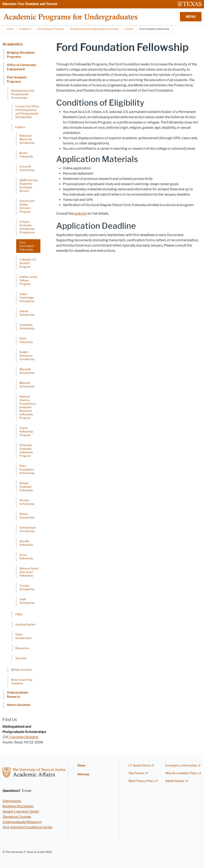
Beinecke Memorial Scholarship (27, 139)
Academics (25, 29)
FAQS (19, 614)
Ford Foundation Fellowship (27, 246)
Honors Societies (19, 705)
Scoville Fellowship (26, 543)
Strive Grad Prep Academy (22, 682)
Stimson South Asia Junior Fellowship (29, 572)
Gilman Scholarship (27, 313)
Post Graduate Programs (51, 29)
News (81, 766)
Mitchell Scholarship (27, 385)
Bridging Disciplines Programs (21, 55)
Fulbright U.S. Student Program (28, 263)
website (81, 214)
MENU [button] (191, 17)
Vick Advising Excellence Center (28, 827)
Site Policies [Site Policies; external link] (136, 773)
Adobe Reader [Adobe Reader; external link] (175, 781)
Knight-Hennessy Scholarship (27, 356)
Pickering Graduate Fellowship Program (26, 450)
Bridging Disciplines (18, 806)
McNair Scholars (22, 670)
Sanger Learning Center (21, 811)
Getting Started (25, 624)
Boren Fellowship (26, 155)
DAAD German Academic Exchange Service (29, 185)
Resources (22, 648)
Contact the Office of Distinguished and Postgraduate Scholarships (27, 112)
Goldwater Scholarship (27, 327)
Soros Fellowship (26, 557)
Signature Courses (17, 817)
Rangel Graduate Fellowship (26, 487)
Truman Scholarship (27, 587)
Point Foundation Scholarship (27, 469)
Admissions (12, 801)
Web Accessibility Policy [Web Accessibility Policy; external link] (181, 773)
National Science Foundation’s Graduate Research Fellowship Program (28, 407)
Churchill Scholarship (27, 168)
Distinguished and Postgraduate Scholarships (95, 29)
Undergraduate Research (17, 695)
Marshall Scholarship (27, 371)
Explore (129, 29)
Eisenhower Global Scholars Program (27, 206)
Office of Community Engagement (22, 67)
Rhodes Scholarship (27, 502)
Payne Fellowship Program (26, 431)
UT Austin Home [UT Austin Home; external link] (139, 766)
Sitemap (83, 774)
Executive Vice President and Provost (30, 4)
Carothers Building (24, 737)
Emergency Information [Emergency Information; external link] (181, 766)
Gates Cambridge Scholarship (27, 298)
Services (21, 658)
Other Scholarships (24, 636)
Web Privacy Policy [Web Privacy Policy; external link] (141, 781)
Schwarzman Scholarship (28, 529)
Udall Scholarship (27, 601)
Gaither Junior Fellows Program (28, 280)
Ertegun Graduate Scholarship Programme (27, 227)
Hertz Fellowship (26, 340)
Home (10, 29)
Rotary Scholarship (27, 516)
